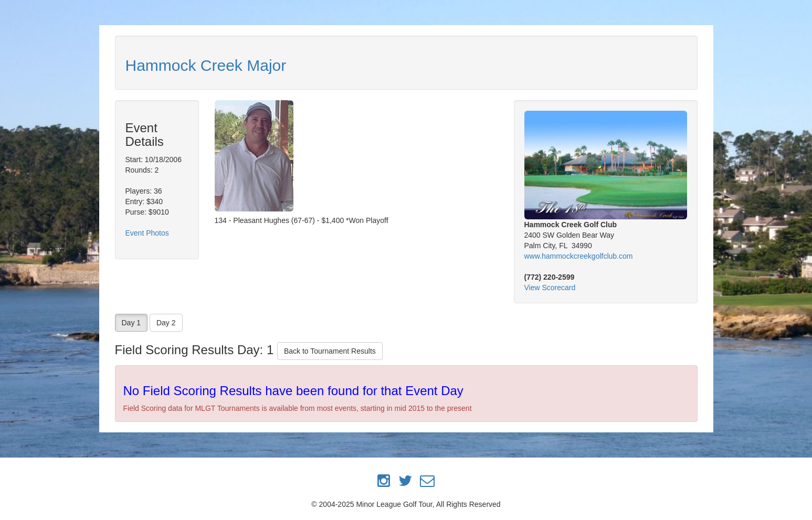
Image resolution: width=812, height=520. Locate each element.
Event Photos (147, 233)
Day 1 (131, 323)
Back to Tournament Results (330, 351)
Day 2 (166, 323)
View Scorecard (550, 288)
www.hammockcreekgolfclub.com (579, 256)
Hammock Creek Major (206, 65)
